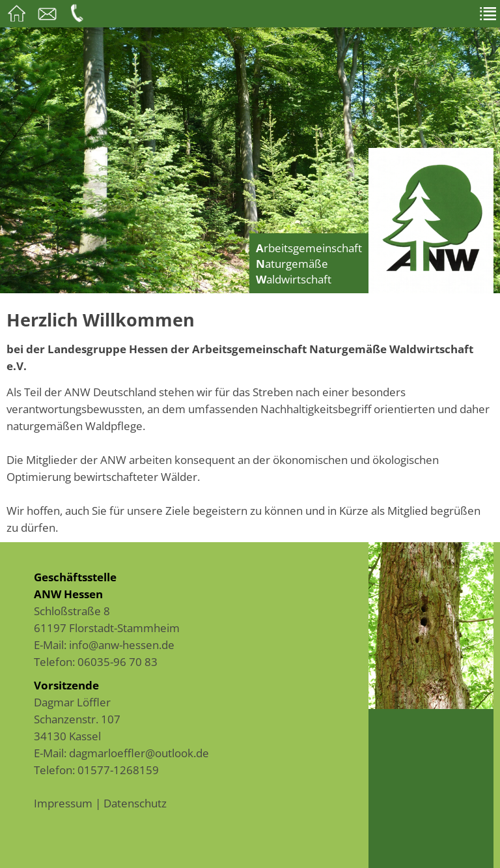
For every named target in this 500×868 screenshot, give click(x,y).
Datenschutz (135, 803)
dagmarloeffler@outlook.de (139, 753)
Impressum (63, 803)
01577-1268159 (118, 770)
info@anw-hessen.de (122, 644)
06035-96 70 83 (118, 661)
